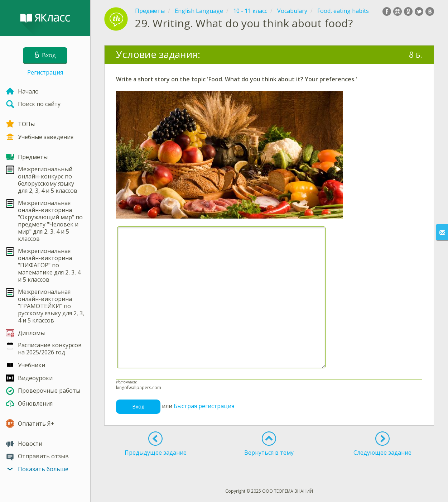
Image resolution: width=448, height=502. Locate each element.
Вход (138, 407)
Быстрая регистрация (204, 406)
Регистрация (45, 72)
